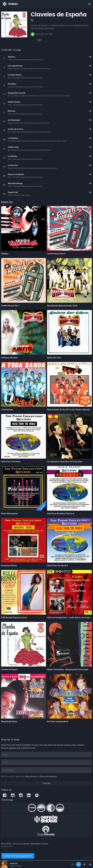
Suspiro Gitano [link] (14, 102)
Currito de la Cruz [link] (15, 129)
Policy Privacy (31, 776)
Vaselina (5, 254)
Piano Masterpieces (10, 513)
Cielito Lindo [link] (13, 147)
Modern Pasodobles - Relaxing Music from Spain (68, 669)
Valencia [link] (11, 57)
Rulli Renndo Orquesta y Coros (14, 617)
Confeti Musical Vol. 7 (10, 306)
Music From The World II (57, 565)
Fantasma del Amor (9, 358)
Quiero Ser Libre (54, 358)
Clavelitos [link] (12, 84)
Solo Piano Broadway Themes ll (61, 513)
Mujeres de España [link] (16, 174)
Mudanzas (14, 863)
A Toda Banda (7, 410)
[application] (46, 864)
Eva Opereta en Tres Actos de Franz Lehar (65, 462)
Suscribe (46, 783)
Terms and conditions (21, 844)
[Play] (79, 864)
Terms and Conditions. (49, 776)
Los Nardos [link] (13, 156)
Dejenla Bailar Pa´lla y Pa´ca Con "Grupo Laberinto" (69, 410)
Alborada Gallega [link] (15, 183)
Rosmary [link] (11, 111)
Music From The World (11, 462)
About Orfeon (36, 844)
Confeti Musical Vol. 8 (56, 254)
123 (39, 40)
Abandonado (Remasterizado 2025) (62, 306)
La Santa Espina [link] (15, 75)
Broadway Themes (9, 565)
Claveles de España (9, 669)
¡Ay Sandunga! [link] (14, 120)
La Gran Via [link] (13, 165)
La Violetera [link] (13, 138)
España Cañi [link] (13, 192)
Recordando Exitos (9, 721)
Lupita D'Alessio (16, 866)
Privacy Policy (6, 844)
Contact (45, 844)
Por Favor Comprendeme (58, 721)
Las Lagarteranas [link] (15, 66)
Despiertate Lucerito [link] (17, 93)
